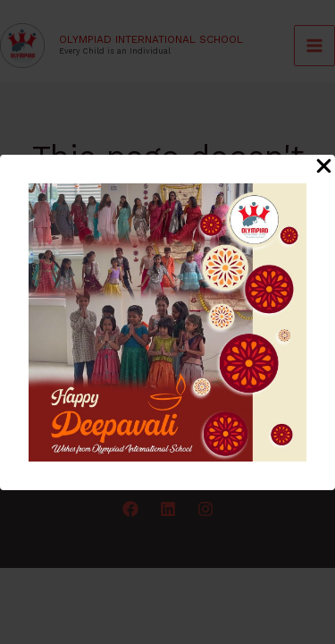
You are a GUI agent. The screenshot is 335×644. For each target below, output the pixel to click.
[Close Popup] (324, 167)
